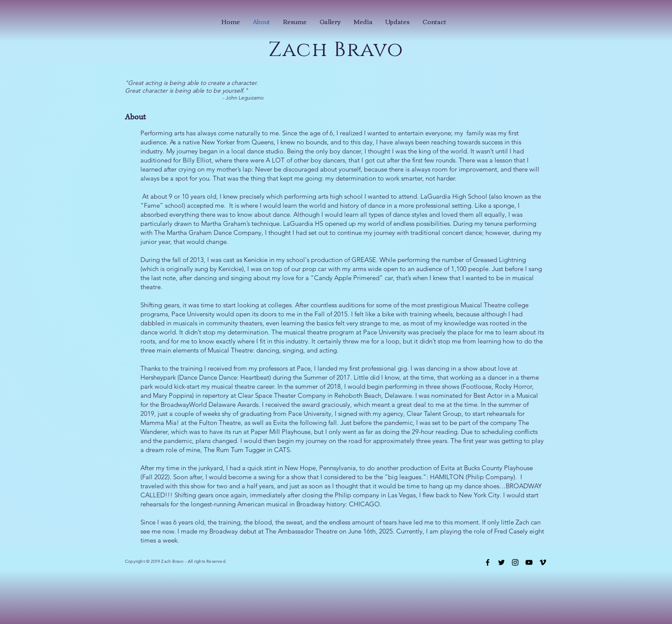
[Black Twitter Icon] (501, 562)
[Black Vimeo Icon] (543, 562)
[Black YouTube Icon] (529, 562)
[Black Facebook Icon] (488, 562)
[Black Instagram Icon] (515, 562)
